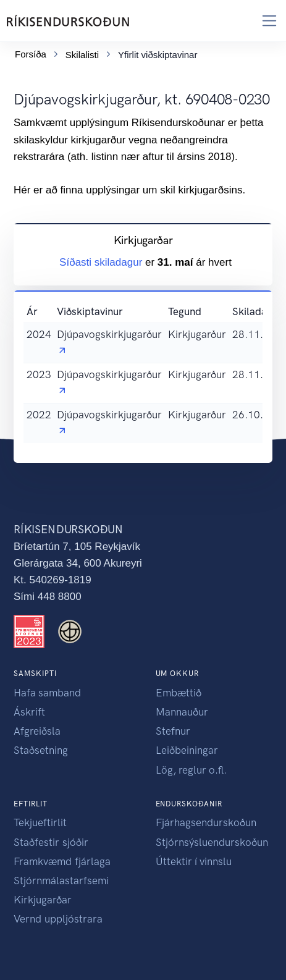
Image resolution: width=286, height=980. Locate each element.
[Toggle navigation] (270, 21)
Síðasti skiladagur (102, 262)
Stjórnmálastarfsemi (61, 881)
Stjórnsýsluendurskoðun (212, 842)
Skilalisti (82, 55)
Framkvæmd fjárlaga (62, 861)
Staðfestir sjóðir (51, 842)
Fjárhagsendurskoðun (206, 822)
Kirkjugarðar (43, 900)
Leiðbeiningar (187, 750)
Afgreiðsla (37, 731)
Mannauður (182, 712)
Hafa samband (47, 693)
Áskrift (29, 712)
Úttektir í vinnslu (194, 861)
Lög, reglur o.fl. (191, 770)
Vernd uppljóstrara (58, 919)
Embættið (179, 693)
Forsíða (31, 54)
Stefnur (173, 731)
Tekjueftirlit (40, 822)
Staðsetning (41, 750)
